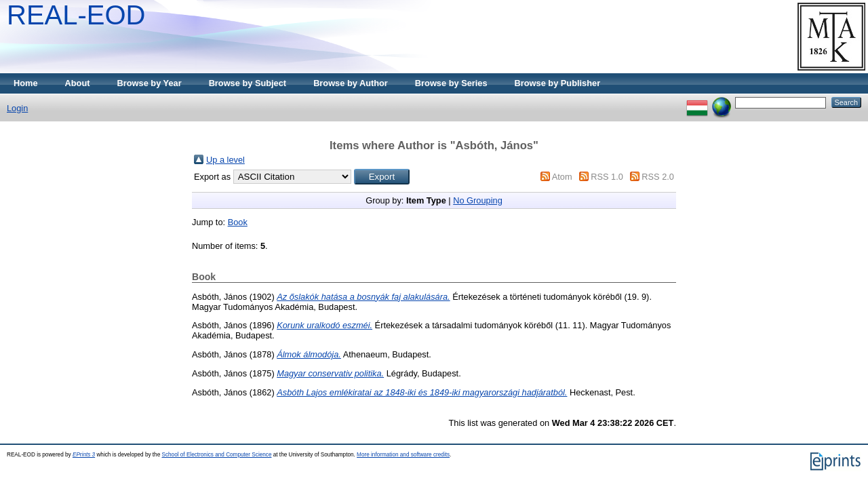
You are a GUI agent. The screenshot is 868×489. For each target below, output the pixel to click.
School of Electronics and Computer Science (216, 455)
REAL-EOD (76, 15)
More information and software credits (403, 455)
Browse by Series (451, 83)
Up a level (225, 160)
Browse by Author (351, 83)
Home (26, 83)
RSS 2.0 (658, 177)
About (78, 83)
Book (238, 222)
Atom (562, 177)
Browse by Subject (248, 83)
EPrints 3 (84, 455)
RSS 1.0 (607, 177)
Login (17, 108)
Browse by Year (150, 83)
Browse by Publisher (558, 83)
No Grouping (478, 200)
